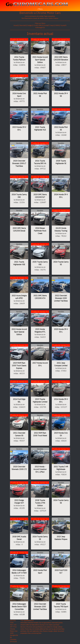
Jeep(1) (53, 25)
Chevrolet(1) (23, 25)
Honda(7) (47, 25)
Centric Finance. (53, 18)
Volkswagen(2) (40, 28)
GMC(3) (41, 25)
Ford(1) (36, 25)
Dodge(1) (30, 25)
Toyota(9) (63, 25)
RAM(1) (58, 25)
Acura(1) (16, 25)
